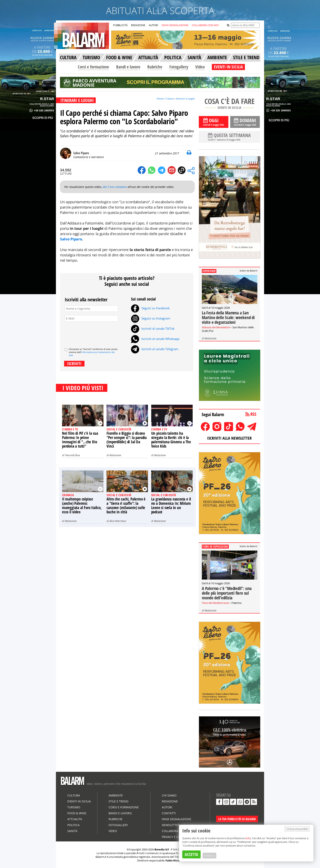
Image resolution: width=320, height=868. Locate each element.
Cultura (170, 99)
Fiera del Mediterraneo (216, 603)
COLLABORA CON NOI (205, 25)
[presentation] (96, 333)
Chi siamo (169, 795)
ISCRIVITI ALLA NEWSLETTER (229, 438)
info (248, 838)
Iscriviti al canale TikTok (153, 328)
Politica (73, 825)
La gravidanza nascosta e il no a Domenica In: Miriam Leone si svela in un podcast (171, 505)
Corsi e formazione (93, 67)
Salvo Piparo (71, 239)
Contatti (169, 813)
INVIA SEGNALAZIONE (175, 25)
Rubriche (155, 67)
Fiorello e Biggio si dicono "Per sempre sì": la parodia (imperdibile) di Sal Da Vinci (127, 440)
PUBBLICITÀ (120, 25)
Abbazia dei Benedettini (216, 327)
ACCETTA (191, 854)
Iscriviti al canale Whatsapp (155, 339)
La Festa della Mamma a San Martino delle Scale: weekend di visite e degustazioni (228, 317)
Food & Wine (77, 813)
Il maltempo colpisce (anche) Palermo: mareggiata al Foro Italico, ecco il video (82, 505)
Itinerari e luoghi (185, 99)
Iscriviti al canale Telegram (155, 349)
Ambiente (116, 795)
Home (160, 99)
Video (200, 67)
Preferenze (209, 856)
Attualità (75, 819)
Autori (167, 807)
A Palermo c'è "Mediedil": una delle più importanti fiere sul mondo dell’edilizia (227, 593)
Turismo (74, 807)
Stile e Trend (118, 801)
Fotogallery (179, 67)
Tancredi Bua (72, 455)
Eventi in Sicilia (79, 801)
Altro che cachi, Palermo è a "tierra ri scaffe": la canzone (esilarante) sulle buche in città (126, 505)
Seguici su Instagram (151, 318)
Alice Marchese (118, 521)
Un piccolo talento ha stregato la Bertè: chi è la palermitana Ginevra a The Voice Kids (171, 440)
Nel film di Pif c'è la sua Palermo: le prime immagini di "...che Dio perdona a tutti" (80, 440)
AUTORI (153, 25)
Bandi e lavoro (128, 67)
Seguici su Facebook (150, 308)
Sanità (72, 831)
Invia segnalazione (177, 819)
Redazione (115, 455)
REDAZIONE (138, 25)
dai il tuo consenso (115, 187)
